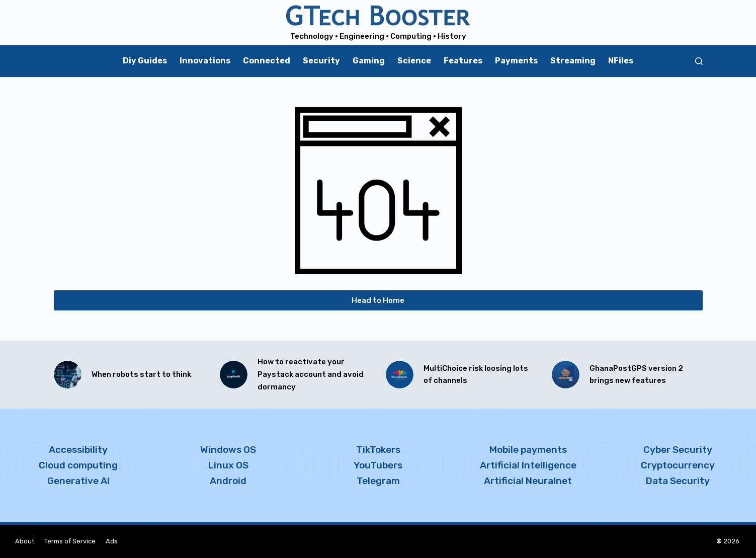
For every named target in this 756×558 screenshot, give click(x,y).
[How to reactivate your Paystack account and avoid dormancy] (234, 375)
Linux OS (228, 465)
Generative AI (78, 481)
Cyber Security (678, 450)
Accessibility (78, 450)
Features (463, 61)
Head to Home (378, 300)
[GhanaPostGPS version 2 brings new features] (566, 375)
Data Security (678, 481)
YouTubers (378, 465)
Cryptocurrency (678, 465)
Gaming (369, 61)
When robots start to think (141, 374)
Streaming (573, 61)
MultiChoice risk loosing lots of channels (476, 375)
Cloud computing (78, 465)
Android (228, 481)
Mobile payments (528, 450)
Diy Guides (145, 61)
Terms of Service (70, 541)
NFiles (621, 61)
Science (414, 61)
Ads (112, 541)
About (25, 541)
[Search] (699, 61)
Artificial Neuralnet (528, 481)
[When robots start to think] (68, 375)
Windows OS (228, 450)
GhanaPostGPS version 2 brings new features (636, 375)
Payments (516, 61)
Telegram (378, 481)
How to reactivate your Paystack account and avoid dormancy (311, 374)
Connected (267, 61)
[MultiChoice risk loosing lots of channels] (400, 375)
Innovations (205, 61)
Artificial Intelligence (528, 465)
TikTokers (378, 450)
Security (321, 61)
